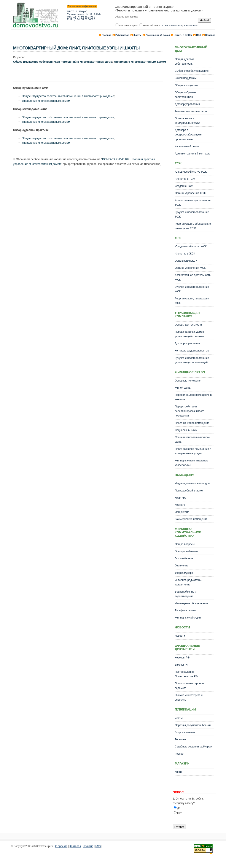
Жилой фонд (183, 388)
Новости (180, 636)
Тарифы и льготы (185, 610)
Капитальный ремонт (188, 146)
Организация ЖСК (186, 261)
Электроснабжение (186, 551)
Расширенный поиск (158, 35)
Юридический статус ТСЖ (191, 172)
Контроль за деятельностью (192, 351)
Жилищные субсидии (188, 618)
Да (179, 808)
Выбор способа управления (192, 71)
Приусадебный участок (189, 491)
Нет (179, 813)
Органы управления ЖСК (190, 268)
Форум (137, 35)
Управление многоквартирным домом (140, 62)
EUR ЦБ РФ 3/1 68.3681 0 (81, 19)
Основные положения (188, 381)
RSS (199, 35)
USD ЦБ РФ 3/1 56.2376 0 (81, 17)
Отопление (181, 566)
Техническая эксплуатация (191, 111)
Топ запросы (191, 25)
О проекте (61, 846)
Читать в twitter (183, 35)
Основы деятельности (188, 325)
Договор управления (187, 104)
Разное (179, 754)
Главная (106, 35)
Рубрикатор (122, 35)
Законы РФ (181, 665)
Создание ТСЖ (184, 186)
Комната (180, 505)
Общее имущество (186, 85)
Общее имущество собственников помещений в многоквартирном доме (63, 62)
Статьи (179, 718)
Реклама (88, 846)
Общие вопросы (185, 544)
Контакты (75, 846)
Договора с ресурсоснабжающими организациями (189, 135)
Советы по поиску (172, 25)
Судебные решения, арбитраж (193, 747)
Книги (178, 772)
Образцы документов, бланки (193, 725)
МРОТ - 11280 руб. (78, 11)
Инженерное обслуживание (192, 603)
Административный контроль (193, 154)
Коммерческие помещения (191, 519)
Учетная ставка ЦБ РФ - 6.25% (84, 14)
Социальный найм (186, 430)
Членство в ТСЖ (185, 179)
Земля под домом (186, 78)
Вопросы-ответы (185, 732)
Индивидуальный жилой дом (192, 483)
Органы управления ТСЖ (190, 193)
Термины (180, 739)
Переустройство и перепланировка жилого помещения (189, 411)
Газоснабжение (184, 558)
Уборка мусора (184, 573)
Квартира (181, 498)
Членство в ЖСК (185, 254)
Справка (210, 35)
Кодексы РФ (182, 658)
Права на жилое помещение (192, 423)
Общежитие (182, 512)
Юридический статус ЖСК (191, 246)
